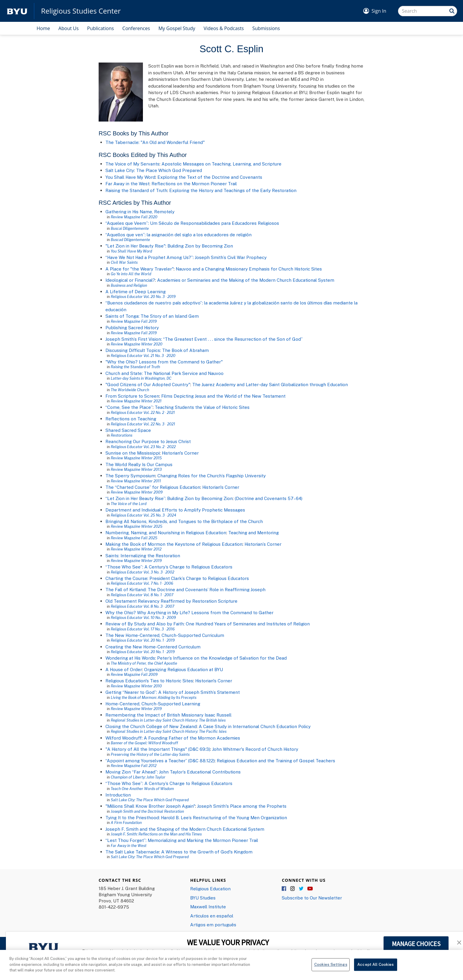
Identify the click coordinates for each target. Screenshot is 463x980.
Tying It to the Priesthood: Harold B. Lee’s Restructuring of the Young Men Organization (196, 817)
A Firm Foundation (126, 822)
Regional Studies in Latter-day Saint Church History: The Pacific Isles (169, 731)
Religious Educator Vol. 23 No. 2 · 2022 (143, 447)
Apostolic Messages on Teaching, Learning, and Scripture (221, 164)
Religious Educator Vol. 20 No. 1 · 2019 (143, 640)
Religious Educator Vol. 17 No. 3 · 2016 (143, 629)
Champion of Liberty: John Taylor (138, 777)
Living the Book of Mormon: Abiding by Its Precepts (154, 697)
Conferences (136, 28)
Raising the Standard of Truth (136, 190)
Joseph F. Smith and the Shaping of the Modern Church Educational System (185, 829)
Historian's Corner (180, 453)
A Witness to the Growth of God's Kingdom (207, 852)
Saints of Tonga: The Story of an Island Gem (152, 316)
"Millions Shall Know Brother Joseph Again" (150, 806)
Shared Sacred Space (128, 430)
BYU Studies (203, 898)
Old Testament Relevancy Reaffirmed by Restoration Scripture (171, 601)
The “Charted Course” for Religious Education (153, 487)
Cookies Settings (331, 968)
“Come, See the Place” (129, 407)
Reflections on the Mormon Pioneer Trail (194, 183)
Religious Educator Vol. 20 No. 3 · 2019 (143, 296)
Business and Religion (129, 285)
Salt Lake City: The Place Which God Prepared (154, 170)
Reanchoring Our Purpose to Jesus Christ (148, 441)
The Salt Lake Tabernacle (132, 852)
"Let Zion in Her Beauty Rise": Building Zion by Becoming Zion (169, 246)
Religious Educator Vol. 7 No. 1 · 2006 (142, 583)
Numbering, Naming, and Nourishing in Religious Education (166, 532)
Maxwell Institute (208, 907)
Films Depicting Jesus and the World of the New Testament (223, 396)
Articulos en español (212, 916)
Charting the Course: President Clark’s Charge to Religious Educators (177, 578)
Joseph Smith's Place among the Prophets (242, 806)
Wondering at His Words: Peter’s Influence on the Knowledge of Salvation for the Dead (196, 658)
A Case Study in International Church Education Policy (255, 726)
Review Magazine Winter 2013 (136, 469)
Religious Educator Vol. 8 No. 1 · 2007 (142, 595)
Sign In (379, 11)
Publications (101, 28)
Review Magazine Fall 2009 (134, 674)
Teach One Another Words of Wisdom (142, 789)
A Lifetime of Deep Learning (136, 291)
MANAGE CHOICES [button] (416, 944)
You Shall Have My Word (130, 177)
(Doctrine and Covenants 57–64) (269, 498)
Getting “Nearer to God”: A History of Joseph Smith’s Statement (173, 692)
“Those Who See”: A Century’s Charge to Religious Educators (169, 567)
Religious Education (210, 889)
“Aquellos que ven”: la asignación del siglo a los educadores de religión (178, 235)
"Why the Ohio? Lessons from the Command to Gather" (164, 362)
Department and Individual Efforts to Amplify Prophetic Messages (175, 510)
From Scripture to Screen (132, 396)
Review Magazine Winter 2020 (137, 344)
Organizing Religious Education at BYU (184, 669)
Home (43, 28)
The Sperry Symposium (130, 476)
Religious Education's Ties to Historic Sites (149, 681)
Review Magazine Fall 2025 (134, 538)
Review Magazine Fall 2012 (134, 766)
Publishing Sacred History (132, 327)
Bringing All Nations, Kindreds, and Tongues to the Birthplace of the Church (184, 521)
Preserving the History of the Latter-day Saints (150, 754)
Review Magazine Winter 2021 (136, 401)
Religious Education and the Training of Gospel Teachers (276, 761)
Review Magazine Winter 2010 (136, 686)
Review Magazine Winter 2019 (136, 561)
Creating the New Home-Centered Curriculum (153, 647)
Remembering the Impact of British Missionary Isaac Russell (168, 715)
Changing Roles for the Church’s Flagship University (212, 476)
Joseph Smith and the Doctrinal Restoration (147, 811)
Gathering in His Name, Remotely (140, 212)
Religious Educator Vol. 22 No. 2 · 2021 (143, 412)
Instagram (293, 889)
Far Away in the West (127, 183)
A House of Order (124, 669)
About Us (69, 28)
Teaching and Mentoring (253, 532)
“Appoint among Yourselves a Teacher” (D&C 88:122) (160, 761)
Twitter (301, 889)
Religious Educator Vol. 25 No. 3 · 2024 (143, 515)
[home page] (17, 11)
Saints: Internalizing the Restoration (143, 555)
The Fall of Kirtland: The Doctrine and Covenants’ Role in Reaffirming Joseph (185, 589)
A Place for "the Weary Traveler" (140, 269)
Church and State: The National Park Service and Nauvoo (164, 373)
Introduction (118, 795)
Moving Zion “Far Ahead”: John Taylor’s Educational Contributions (173, 772)
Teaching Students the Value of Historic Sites (202, 407)
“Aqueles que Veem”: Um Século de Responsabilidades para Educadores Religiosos (192, 223)
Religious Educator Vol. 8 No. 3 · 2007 (142, 606)
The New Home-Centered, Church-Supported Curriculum (165, 635)
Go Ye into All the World (131, 274)
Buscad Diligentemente (130, 240)
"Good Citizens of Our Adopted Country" (148, 384)
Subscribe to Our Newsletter (312, 898)
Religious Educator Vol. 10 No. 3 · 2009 (143, 617)
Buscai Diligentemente (130, 228)
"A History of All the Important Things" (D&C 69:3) (158, 749)
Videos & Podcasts (224, 28)
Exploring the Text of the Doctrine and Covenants (210, 177)
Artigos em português (213, 925)
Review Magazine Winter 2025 (137, 526)
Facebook (284, 889)
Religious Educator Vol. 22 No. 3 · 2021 (143, 424)
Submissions (266, 28)
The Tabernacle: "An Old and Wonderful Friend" (155, 142)
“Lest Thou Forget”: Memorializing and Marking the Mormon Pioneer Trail (182, 840)
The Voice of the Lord (129, 504)
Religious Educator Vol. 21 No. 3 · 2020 (143, 355)
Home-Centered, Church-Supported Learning (153, 704)
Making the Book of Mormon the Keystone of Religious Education (174, 544)
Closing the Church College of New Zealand (151, 726)
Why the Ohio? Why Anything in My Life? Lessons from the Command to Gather (189, 612)
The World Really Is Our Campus (139, 464)
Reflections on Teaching (131, 419)
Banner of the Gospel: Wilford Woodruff (144, 743)
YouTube (310, 889)
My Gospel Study (177, 28)
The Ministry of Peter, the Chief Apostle (144, 663)
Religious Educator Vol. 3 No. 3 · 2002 (142, 572)
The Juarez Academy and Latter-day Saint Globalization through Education (270, 384)
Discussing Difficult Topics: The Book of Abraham (157, 350)
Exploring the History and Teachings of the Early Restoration (233, 190)
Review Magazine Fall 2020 (134, 217)
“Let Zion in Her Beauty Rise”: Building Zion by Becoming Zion (169, 498)
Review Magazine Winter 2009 (137, 492)
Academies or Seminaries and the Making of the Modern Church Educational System (246, 280)
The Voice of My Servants (132, 164)
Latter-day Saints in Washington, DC (141, 378)
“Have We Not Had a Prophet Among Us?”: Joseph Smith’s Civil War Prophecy (186, 257)
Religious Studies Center (81, 11)
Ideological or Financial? (130, 280)
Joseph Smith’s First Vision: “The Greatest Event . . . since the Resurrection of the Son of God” (204, 339)
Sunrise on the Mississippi (133, 453)
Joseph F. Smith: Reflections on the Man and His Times (156, 834)
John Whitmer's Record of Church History (255, 749)
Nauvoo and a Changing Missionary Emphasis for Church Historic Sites (249, 269)
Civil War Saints (124, 262)
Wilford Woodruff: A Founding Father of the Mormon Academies (173, 738)
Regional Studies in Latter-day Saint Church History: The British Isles (168, 720)
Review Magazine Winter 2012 (136, 549)
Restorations (122, 435)
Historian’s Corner (263, 544)
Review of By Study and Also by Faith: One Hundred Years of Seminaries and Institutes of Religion (208, 624)
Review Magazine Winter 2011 (136, 481)
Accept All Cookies (375, 968)
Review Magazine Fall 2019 (134, 321)
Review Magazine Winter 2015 (136, 458)
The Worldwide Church (130, 390)
